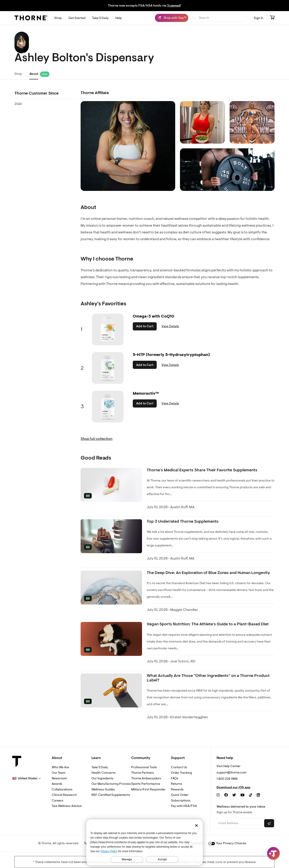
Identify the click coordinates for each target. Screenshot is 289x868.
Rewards (177, 789)
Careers (58, 800)
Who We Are (60, 767)
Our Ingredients (103, 778)
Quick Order (180, 795)
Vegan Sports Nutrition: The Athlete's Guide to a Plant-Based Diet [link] (208, 624)
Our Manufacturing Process (111, 784)
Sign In (259, 18)
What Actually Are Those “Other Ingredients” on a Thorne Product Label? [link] (208, 678)
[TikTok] (251, 795)
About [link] (34, 74)
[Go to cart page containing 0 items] (272, 18)
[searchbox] (219, 18)
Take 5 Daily (100, 767)
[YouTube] (242, 795)
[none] (111, 485)
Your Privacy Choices (227, 843)
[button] (26, 778)
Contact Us (179, 767)
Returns (177, 784)
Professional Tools (144, 767)
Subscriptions (181, 800)
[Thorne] (31, 18)
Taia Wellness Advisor (67, 806)
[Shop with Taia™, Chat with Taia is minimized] (172, 18)
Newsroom (59, 778)
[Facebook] (226, 795)
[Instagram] (218, 795)
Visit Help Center (228, 766)
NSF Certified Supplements (111, 795)
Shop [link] (18, 74)
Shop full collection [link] (97, 439)
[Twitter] (234, 795)
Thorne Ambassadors (146, 778)
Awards (57, 784)
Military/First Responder (148, 789)
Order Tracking (181, 773)
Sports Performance (146, 784)
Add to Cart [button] (145, 326)
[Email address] (239, 823)
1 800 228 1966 (227, 779)
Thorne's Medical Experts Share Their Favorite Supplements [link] (202, 470)
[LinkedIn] (258, 795)
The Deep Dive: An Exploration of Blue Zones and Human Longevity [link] (208, 573)
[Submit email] (269, 823)
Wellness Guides (103, 789)
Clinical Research (64, 795)
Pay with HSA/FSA (184, 806)
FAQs (175, 778)
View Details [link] (170, 326)
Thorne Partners (143, 773)
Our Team (58, 773)
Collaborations (62, 789)
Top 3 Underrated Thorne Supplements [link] (183, 521)
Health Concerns (104, 773)
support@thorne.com (231, 772)
